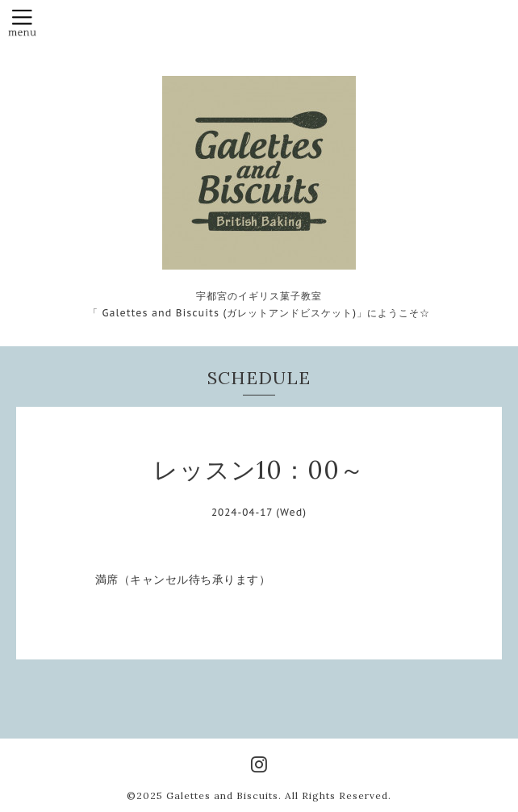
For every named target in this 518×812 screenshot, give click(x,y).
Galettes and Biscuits (222, 795)
